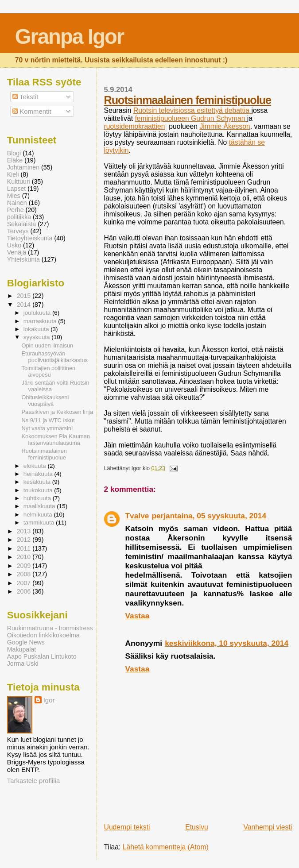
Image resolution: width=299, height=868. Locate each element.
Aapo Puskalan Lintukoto (42, 656)
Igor (49, 700)
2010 (25, 557)
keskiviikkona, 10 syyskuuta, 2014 (227, 643)
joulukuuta (38, 313)
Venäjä (17, 252)
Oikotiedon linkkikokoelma (43, 635)
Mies (14, 196)
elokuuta (36, 466)
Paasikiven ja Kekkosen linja (57, 412)
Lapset (17, 189)
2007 (25, 583)
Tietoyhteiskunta (30, 238)
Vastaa (138, 616)
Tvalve (137, 516)
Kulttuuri (19, 181)
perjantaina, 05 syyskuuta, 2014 (209, 516)
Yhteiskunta (23, 259)
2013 (25, 531)
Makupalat (21, 649)
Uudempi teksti (127, 827)
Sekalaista (21, 224)
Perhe (16, 210)
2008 (25, 574)
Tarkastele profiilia (34, 781)
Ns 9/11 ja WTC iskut (48, 420)
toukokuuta (39, 490)
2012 (25, 540)
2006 (25, 591)
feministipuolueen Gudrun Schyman (191, 118)
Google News (26, 642)
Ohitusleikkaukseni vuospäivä (45, 401)
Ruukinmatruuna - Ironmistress (50, 628)
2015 (25, 296)
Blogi (14, 153)
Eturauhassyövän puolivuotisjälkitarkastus (55, 357)
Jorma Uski (23, 664)
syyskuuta (38, 337)
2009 (25, 566)
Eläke (15, 160)
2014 (25, 305)
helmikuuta (39, 515)
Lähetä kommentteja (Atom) (166, 847)
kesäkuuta (38, 482)
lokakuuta (37, 329)
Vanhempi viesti (268, 827)
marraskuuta (41, 321)
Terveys (18, 231)
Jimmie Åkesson (225, 126)
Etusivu (197, 827)
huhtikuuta (38, 498)
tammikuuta (40, 523)
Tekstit (25, 97)
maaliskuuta (40, 506)
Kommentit (32, 111)
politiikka (19, 217)
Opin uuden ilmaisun (48, 345)
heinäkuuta (39, 474)
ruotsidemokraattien (135, 126)
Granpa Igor (69, 37)
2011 (25, 548)
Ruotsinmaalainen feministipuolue (188, 100)
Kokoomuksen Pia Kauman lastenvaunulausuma (56, 440)
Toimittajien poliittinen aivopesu (49, 371)
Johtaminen (23, 167)
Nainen (17, 203)
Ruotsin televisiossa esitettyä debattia (192, 110)
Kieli (13, 174)
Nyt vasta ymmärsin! (47, 428)
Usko (14, 245)
